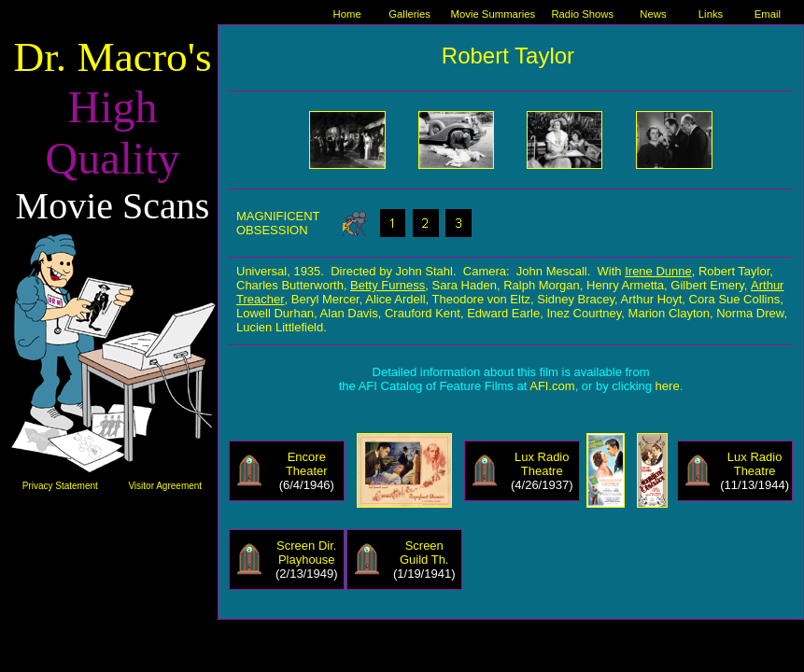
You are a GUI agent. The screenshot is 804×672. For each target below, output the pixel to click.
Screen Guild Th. (424, 553)
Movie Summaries (493, 14)
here (668, 386)
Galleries (409, 14)
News (653, 14)
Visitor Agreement (165, 486)
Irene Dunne (658, 271)
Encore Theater (307, 464)
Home (346, 14)
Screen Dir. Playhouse (306, 553)
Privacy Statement (60, 486)
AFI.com (552, 386)
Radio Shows (582, 14)
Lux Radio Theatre (542, 464)
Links (711, 14)
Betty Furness (388, 285)
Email (768, 14)
